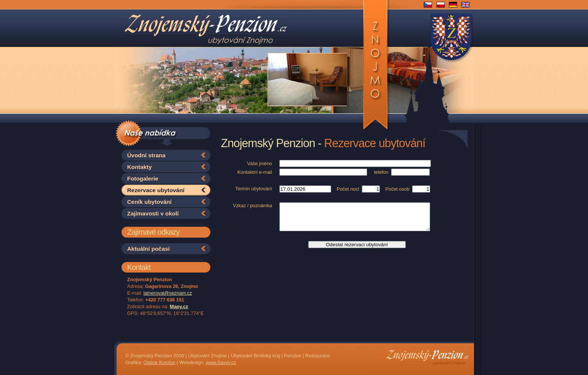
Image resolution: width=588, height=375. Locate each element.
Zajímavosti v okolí (153, 213)
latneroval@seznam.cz (168, 293)
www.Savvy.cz (221, 362)
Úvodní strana (146, 155)
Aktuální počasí (148, 249)
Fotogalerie (143, 178)
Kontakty (139, 167)
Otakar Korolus (159, 362)
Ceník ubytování (149, 202)
